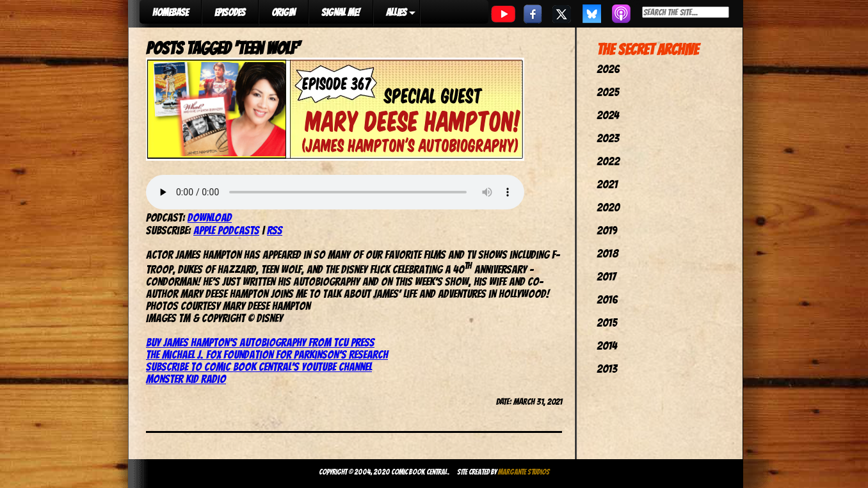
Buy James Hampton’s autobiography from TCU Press (260, 342)
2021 (607, 184)
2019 (607, 230)
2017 (606, 276)
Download (210, 217)
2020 (608, 207)
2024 (608, 115)
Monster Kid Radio (186, 379)
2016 (607, 299)
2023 (608, 138)
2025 (608, 92)
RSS (275, 230)
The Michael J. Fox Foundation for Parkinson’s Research (267, 354)
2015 (607, 322)
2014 (607, 346)
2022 (608, 161)
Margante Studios (524, 472)
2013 (607, 369)
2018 (607, 253)
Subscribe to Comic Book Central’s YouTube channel (259, 367)
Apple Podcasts (226, 230)
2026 (608, 69)
